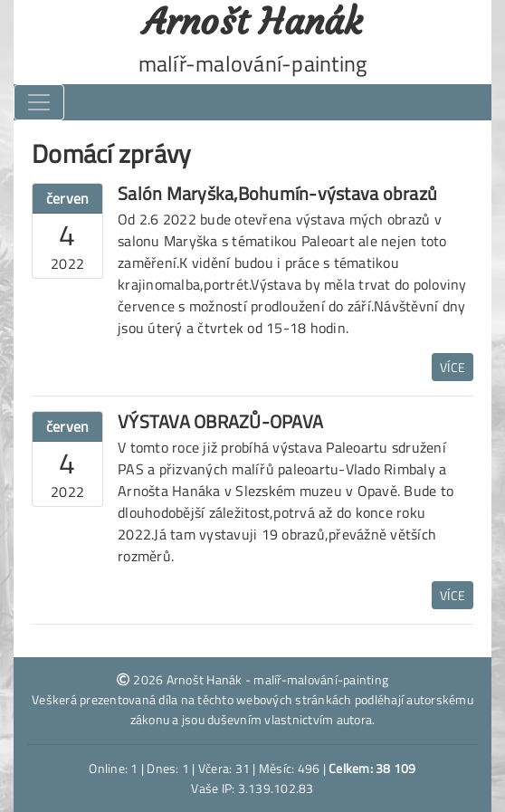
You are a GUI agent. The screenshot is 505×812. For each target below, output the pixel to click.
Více (453, 367)
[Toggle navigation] (39, 102)
